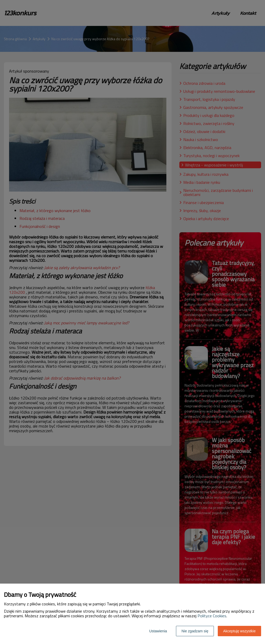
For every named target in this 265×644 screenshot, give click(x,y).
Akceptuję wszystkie (239, 631)
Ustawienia (158, 631)
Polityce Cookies (212, 616)
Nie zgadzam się (195, 631)
